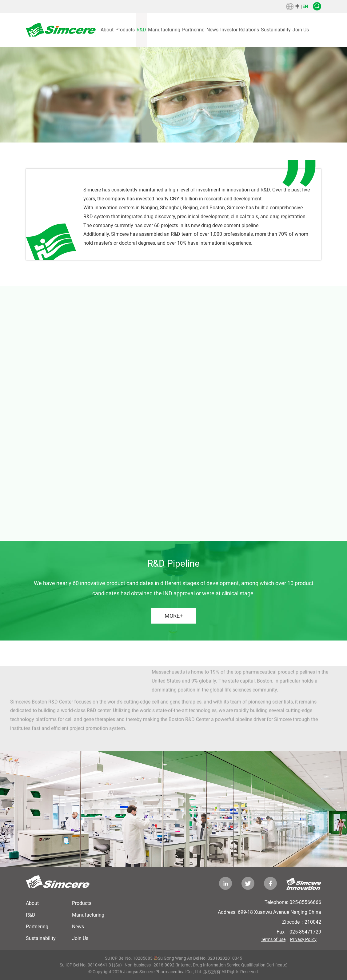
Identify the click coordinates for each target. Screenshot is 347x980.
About (107, 30)
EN (305, 6)
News (212, 30)
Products (125, 30)
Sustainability (276, 30)
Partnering (193, 30)
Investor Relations (240, 30)
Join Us (301, 30)
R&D (141, 30)
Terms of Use (273, 939)
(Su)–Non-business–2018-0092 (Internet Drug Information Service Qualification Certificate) (201, 965)
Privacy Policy (303, 939)
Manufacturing (164, 30)
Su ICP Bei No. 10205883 (129, 958)
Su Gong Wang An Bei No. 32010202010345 (198, 958)
